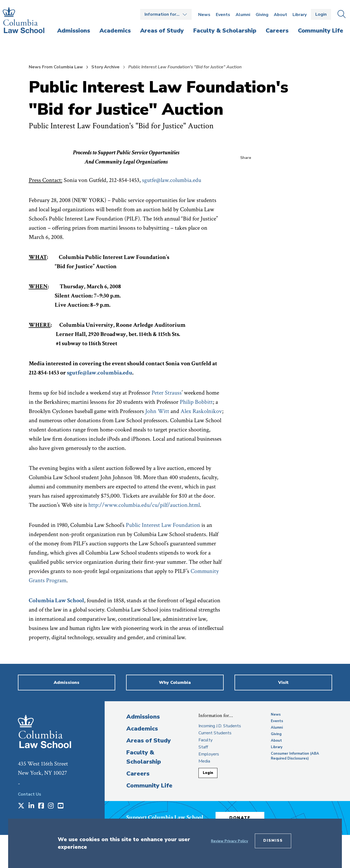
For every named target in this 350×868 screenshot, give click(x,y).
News (204, 15)
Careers (138, 774)
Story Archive (105, 67)
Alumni (243, 15)
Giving (262, 15)
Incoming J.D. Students (220, 726)
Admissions (143, 717)
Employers (209, 754)
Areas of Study (149, 741)
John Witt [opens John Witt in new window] (157, 411)
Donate (240, 818)
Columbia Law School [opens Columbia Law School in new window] (56, 600)
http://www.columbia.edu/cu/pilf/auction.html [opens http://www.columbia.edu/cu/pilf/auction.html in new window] (144, 505)
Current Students (215, 733)
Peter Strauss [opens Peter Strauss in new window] (167, 393)
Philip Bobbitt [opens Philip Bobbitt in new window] (196, 402)
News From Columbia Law (56, 67)
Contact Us (30, 794)
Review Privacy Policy (229, 841)
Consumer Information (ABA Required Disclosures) (295, 756)
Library (300, 15)
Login (321, 14)
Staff (203, 747)
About (280, 15)
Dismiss (273, 841)
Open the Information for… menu (166, 14)
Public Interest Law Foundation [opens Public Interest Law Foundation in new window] (164, 525)
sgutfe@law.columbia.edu (172, 180)
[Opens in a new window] (21, 806)
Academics (142, 729)
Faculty (205, 740)
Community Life (149, 786)
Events (223, 15)
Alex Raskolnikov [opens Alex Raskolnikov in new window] (201, 411)
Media (204, 761)
